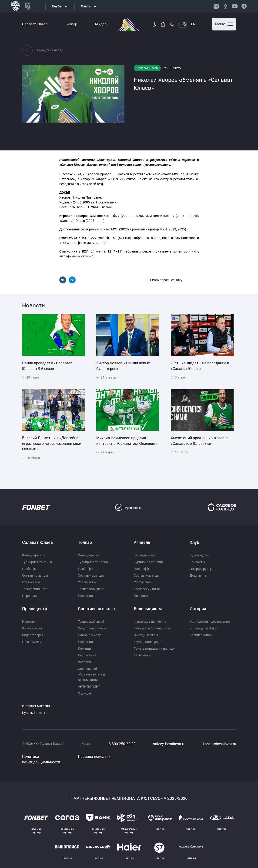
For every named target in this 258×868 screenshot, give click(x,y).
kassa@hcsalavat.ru (219, 744)
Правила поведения (95, 757)
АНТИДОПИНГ (89, 687)
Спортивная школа (96, 609)
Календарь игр (33, 555)
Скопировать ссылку (166, 280)
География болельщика (152, 628)
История (84, 662)
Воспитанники (201, 635)
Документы (199, 575)
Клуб (194, 542)
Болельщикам (148, 609)
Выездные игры (146, 635)
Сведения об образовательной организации (91, 674)
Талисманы (142, 655)
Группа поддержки (148, 642)
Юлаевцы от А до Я (204, 628)
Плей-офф (30, 569)
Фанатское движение (150, 622)
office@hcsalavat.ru (169, 744)
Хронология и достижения (210, 622)
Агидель (102, 24)
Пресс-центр (35, 609)
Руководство (200, 555)
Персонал (30, 596)
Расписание (87, 655)
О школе (84, 693)
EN (193, 24)
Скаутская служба (92, 628)
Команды (85, 649)
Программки (32, 642)
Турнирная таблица (37, 562)
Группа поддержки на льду (154, 649)
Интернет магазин (36, 706)
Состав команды (35, 575)
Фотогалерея (32, 628)
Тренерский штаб (35, 589)
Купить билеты (34, 713)
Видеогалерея (33, 635)
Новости (29, 622)
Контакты (197, 562)
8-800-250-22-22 (122, 744)
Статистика (31, 582)
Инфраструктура (203, 569)
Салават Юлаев (35, 24)
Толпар (71, 24)
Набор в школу (89, 635)
